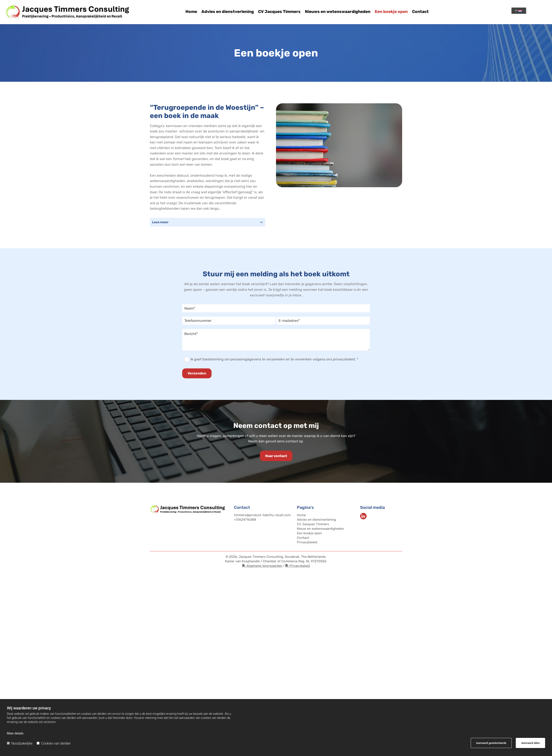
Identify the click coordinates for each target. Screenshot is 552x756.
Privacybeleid (307, 542)
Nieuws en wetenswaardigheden (338, 12)
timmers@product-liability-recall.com (262, 515)
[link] (261, 222)
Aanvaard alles (530, 743)
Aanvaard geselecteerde (491, 743)
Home (191, 12)
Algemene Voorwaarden (262, 566)
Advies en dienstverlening (228, 12)
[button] (276, 456)
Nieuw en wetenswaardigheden (320, 529)
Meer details (15, 733)
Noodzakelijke (20, 743)
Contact (420, 12)
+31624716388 (245, 520)
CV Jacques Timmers (279, 12)
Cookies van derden (54, 743)
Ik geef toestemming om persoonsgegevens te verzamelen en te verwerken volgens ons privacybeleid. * (274, 359)
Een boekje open (391, 12)
